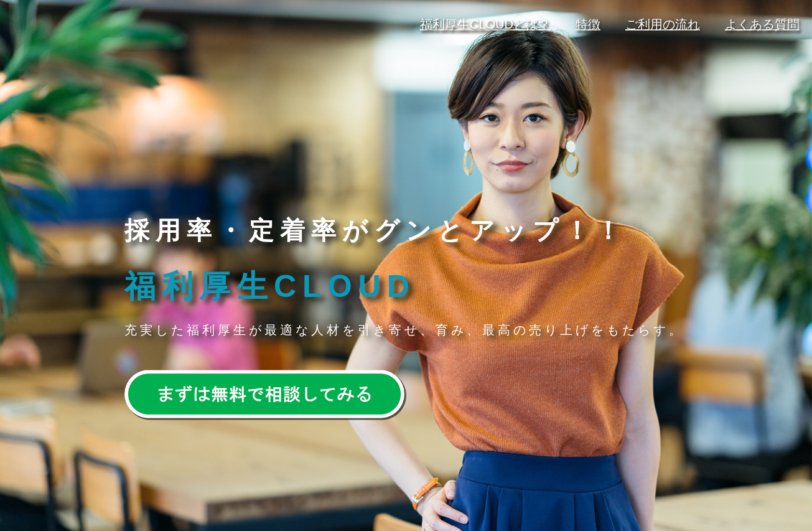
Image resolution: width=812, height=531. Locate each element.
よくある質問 (762, 24)
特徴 (588, 24)
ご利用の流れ (663, 24)
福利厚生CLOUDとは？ (485, 24)
